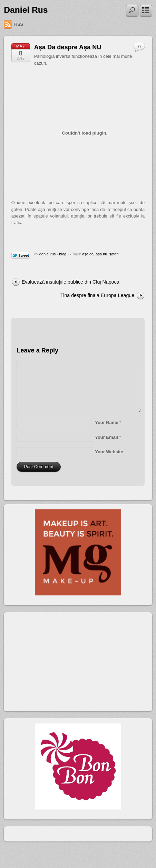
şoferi (114, 254)
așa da (88, 254)
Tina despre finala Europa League (97, 295)
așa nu (101, 254)
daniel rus (48, 254)
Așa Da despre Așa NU (68, 47)
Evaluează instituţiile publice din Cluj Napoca (71, 282)
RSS (18, 24)
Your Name (106, 422)
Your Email (106, 437)
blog (63, 254)
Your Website (109, 452)
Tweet (21, 256)
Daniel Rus (26, 10)
